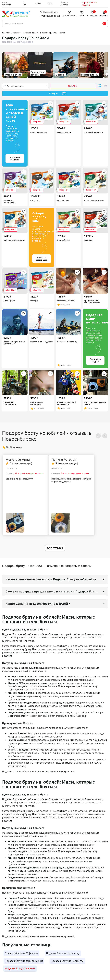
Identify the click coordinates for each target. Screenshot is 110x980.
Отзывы (38, 4)
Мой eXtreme (63, 202)
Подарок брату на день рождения (24, 965)
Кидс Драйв (9, 303)
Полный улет (64, 242)
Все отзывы (55, 553)
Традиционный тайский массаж (92, 305)
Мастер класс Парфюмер (37, 408)
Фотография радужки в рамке (95, 408)
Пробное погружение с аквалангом (14, 346)
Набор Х (34, 303)
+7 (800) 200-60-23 (50, 16)
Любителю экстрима (94, 202)
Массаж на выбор (66, 303)
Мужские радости (39, 132)
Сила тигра (36, 202)
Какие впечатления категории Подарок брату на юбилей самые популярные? (57, 583)
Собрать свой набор (42, 261)
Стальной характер (93, 132)
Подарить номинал (15, 159)
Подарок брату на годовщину (63, 958)
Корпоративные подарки (89, 4)
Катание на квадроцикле (10, 408)
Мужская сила (64, 132)
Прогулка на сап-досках (42, 345)
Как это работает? (6, 4)
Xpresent (88, 242)
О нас (24, 4)
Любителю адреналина (10, 203)
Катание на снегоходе (68, 345)
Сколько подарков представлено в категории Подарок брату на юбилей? (57, 596)
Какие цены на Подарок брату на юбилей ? (39, 608)
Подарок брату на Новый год (67, 965)
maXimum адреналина (14, 242)
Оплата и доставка (64, 4)
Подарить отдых (95, 364)
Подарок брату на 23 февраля (21, 958)
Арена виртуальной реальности (67, 408)
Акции (51, 4)
